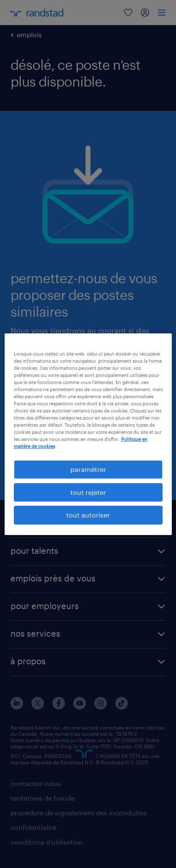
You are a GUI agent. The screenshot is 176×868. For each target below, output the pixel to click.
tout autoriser (88, 515)
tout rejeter (88, 492)
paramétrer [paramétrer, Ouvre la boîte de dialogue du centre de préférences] (88, 469)
